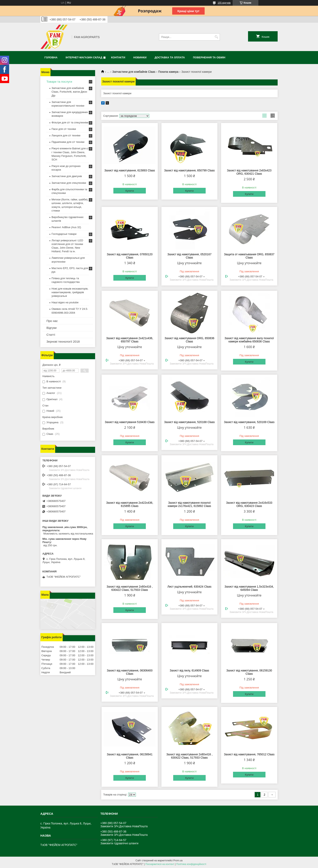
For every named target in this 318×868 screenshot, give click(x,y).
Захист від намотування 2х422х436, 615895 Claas (130, 504)
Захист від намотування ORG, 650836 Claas (189, 340)
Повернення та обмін (209, 57)
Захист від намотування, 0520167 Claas (189, 256)
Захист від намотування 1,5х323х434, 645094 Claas (249, 588)
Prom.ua (178, 861)
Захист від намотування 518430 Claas (130, 422)
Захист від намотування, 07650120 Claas (130, 256)
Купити (130, 191)
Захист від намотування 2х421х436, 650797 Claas (130, 340)
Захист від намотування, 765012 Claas (249, 754)
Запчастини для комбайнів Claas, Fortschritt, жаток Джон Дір (69, 92)
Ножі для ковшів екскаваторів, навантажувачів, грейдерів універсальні (70, 292)
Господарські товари (64, 234)
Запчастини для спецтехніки (69, 183)
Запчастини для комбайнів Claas (134, 72)
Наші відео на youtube (65, 302)
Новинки (140, 57)
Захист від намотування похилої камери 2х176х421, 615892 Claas (189, 504)
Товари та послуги (59, 82)
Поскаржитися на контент (160, 864)
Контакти (118, 57)
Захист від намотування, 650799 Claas (189, 170)
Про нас (52, 321)
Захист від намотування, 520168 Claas (189, 422)
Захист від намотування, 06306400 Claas (130, 672)
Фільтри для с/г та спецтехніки (70, 122)
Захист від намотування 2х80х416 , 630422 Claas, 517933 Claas (130, 588)
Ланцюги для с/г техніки (66, 135)
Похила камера (168, 72)
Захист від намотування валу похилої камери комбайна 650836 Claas (249, 340)
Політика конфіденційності (191, 864)
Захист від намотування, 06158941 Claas (130, 756)
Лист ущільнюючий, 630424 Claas (189, 587)
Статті (51, 335)
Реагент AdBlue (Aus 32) (66, 227)
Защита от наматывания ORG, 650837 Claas (249, 256)
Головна (51, 57)
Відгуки (52, 328)
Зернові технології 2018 (63, 342)
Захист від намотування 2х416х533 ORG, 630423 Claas (249, 504)
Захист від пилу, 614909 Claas (189, 670)
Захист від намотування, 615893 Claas (130, 170)
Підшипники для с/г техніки (68, 142)
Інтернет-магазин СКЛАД (84, 57)
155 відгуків (224, 3)
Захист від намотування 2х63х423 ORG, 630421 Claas (249, 172)
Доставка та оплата (170, 57)
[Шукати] (216, 37)
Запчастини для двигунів (67, 176)
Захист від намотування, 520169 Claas (249, 422)
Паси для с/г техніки (64, 129)
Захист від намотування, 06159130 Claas (249, 672)
